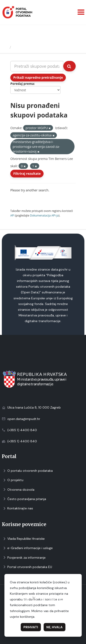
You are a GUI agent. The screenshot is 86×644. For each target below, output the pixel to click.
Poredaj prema (22, 84)
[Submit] (69, 66)
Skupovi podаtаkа (32, 47)
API (12, 215)
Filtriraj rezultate (27, 173)
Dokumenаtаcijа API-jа (44, 215)
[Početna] (5, 47)
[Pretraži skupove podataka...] (37, 66)
